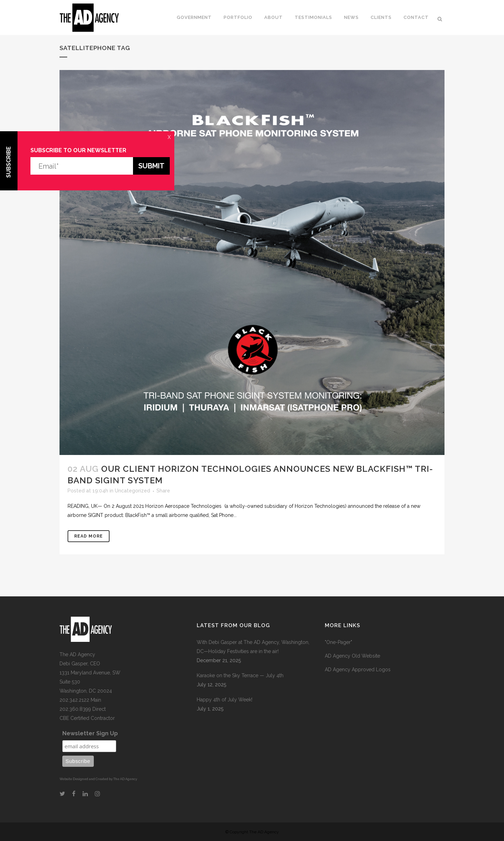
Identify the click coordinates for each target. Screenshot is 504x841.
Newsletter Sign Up (90, 733)
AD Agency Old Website (352, 656)
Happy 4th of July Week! (225, 700)
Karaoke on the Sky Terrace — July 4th (240, 675)
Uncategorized (132, 491)
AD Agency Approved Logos (358, 670)
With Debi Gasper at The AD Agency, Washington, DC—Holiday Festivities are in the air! (253, 647)
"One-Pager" (338, 642)
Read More (89, 536)
